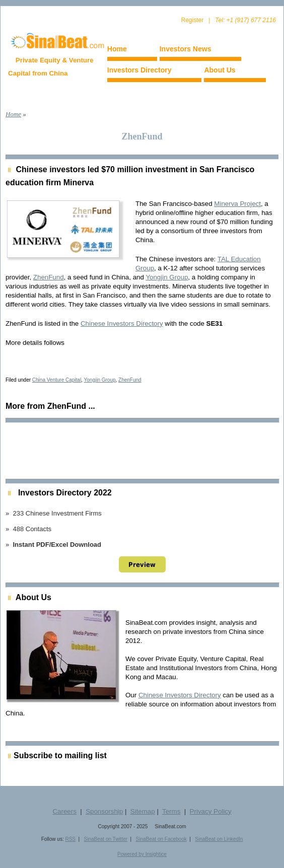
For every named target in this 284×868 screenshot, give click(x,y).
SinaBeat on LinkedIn (219, 839)
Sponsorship (104, 811)
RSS (70, 839)
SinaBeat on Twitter (106, 839)
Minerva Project (237, 204)
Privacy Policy (211, 811)
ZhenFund (49, 277)
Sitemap (143, 811)
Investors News (186, 49)
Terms (171, 811)
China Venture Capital (57, 380)
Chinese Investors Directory (122, 323)
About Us (220, 70)
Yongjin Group (167, 277)
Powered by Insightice (142, 854)
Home (117, 49)
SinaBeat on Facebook (161, 839)
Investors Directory (139, 70)
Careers (64, 811)
